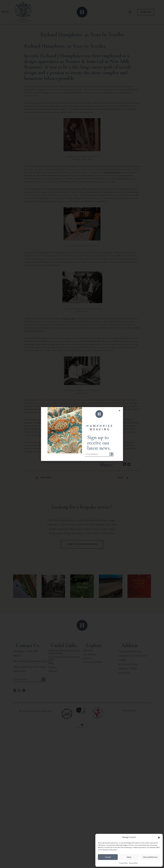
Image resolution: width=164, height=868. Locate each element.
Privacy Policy (123, 863)
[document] (82, 434)
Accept (108, 857)
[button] (159, 838)
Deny (129, 857)
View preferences (150, 857)
